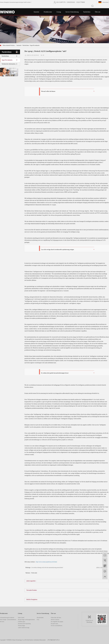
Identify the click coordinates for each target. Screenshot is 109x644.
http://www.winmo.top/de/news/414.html (47, 562)
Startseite (36, 12)
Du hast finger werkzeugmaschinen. (26, 620)
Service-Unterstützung (72, 12)
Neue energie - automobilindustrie (8, 620)
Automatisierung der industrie (7, 618)
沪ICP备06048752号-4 (53, 640)
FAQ (38, 620)
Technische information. (9, 64)
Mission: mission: (55, 620)
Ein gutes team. (55, 624)
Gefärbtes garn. (22, 622)
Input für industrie (35, 45)
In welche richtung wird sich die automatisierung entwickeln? (47, 568)
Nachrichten (87, 12)
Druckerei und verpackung (24, 624)
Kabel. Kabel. (21, 618)
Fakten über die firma (56, 618)
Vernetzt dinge (21, 626)
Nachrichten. (5, 56)
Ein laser (2, 622)
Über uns (98, 12)
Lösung (59, 12)
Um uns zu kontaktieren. (57, 626)
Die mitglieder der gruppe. (57, 622)
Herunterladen (40, 618)
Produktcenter (48, 12)
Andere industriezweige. (24, 628)
